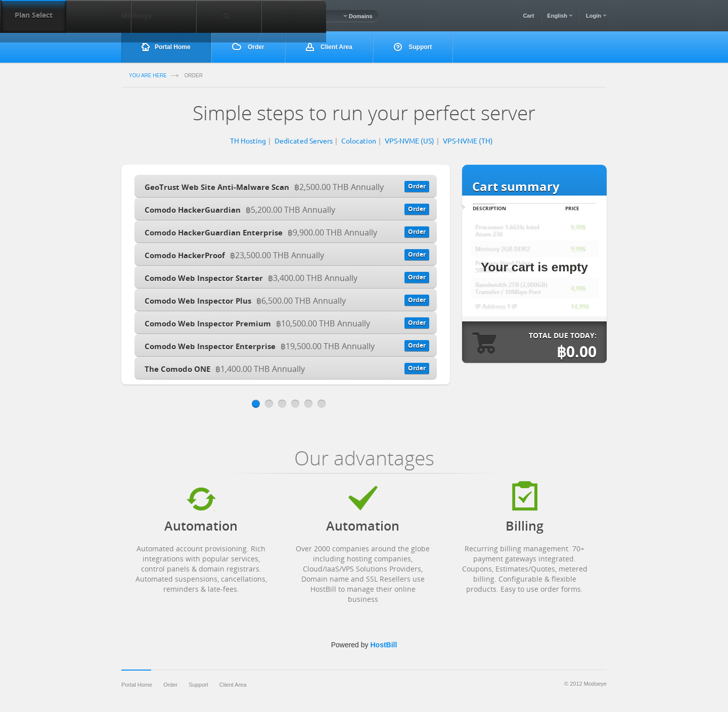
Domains (358, 16)
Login (596, 16)
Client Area (329, 47)
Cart (528, 16)
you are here (148, 76)
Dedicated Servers (304, 140)
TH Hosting (248, 140)
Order (248, 47)
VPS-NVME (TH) (468, 140)
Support (413, 47)
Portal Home (166, 47)
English (560, 16)
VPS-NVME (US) (409, 140)
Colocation (359, 140)
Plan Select (34, 15)
